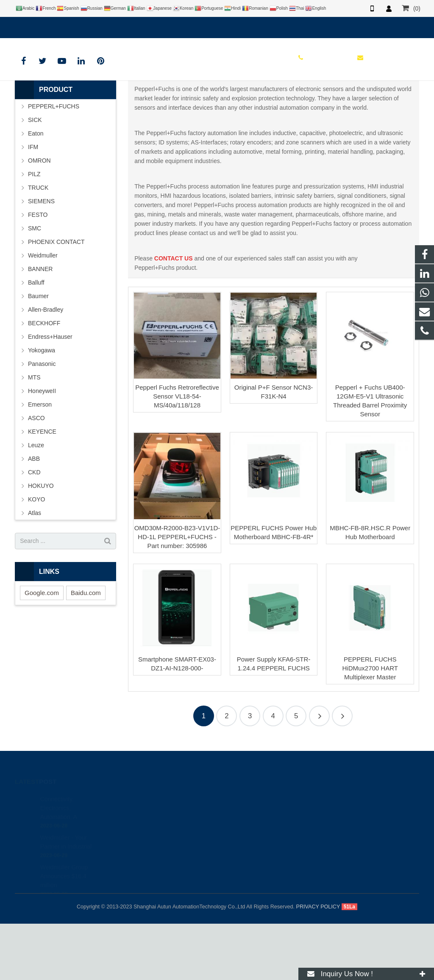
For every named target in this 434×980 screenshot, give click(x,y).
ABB (34, 515)
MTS (34, 434)
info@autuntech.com (108, 26)
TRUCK (38, 244)
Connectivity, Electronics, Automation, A (59, 855)
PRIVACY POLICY (318, 963)
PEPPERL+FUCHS (217, 98)
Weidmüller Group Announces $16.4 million (64, 923)
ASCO (36, 474)
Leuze (36, 501)
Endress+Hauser (50, 393)
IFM (33, 203)
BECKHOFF (44, 379)
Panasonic (42, 420)
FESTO (38, 271)
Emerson (40, 461)
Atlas (35, 569)
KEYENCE (42, 488)
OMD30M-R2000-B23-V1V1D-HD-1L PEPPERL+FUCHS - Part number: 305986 (177, 593)
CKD (34, 529)
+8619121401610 (44, 26)
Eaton (36, 190)
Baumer (38, 352)
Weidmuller (43, 312)
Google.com (42, 649)
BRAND (203, 114)
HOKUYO (41, 542)
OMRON (39, 217)
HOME (174, 114)
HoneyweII (42, 447)
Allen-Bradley (46, 366)
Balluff (36, 339)
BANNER (40, 325)
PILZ (34, 230)
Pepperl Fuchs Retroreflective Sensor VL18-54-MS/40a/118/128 (177, 453)
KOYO (36, 556)
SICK (35, 176)
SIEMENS (41, 257)
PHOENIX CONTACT (56, 298)
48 (342, 773)
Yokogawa (42, 407)
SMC (35, 285)
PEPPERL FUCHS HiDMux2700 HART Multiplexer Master (370, 725)
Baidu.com (86, 649)
